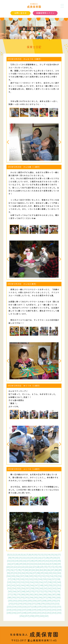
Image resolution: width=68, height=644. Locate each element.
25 (36, 558)
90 (9, 573)
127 (54, 579)
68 (38, 567)
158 (32, 589)
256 (22, 616)
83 (37, 570)
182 (31, 595)
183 (36, 595)
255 (59, 613)
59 (59, 564)
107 (22, 576)
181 (27, 595)
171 (36, 592)
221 (52, 604)
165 (10, 592)
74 (60, 567)
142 (13, 585)
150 (50, 585)
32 (9, 561)
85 (45, 570)
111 (39, 576)
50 (25, 564)
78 (19, 570)
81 (30, 570)
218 (38, 604)
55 (44, 564)
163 (54, 589)
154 (14, 589)
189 (9, 598)
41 (43, 561)
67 (34, 567)
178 (14, 595)
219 (43, 604)
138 (50, 582)
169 (28, 592)
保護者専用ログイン (45, 13)
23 (28, 558)
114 (51, 576)
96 (31, 573)
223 (9, 607)
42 (47, 561)
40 (40, 561)
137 (45, 582)
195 (36, 598)
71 (49, 567)
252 (44, 613)
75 (8, 570)
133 (27, 582)
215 (25, 604)
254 (54, 613)
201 (10, 601)
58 (55, 564)
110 (35, 576)
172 (41, 592)
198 (49, 598)
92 (16, 573)
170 (32, 592)
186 (50, 595)
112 (43, 576)
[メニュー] (62, 6)
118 (14, 579)
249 (29, 613)
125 (45, 579)
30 (55, 558)
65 (27, 567)
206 (35, 601)
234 (9, 610)
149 (46, 585)
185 (45, 595)
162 (50, 589)
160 (41, 589)
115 (56, 576)
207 (39, 601)
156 (23, 589)
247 (19, 613)
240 (39, 610)
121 (26, 579)
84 (41, 570)
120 (22, 579)
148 (41, 585)
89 (60, 570)
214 (20, 604)
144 (23, 585)
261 (46, 616)
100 (46, 573)
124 (40, 579)
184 (41, 595)
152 (59, 585)
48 (17, 564)
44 (55, 561)
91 (12, 573)
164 (59, 589)
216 (29, 604)
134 (32, 582)
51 (28, 564)
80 (27, 570)
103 (59, 573)
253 (49, 613)
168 (23, 592)
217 (34, 604)
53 (36, 564)
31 (58, 558)
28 (47, 558)
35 (21, 561)
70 (45, 567)
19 (13, 558)
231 (49, 607)
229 (39, 607)
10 (36, 555)
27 (43, 558)
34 (17, 561)
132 (22, 582)
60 (8, 567)
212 (11, 604)
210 (54, 601)
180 (23, 595)
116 (60, 576)
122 (31, 579)
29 (51, 558)
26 (40, 558)
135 (36, 582)
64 (23, 567)
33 (13, 561)
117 (10, 579)
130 (14, 582)
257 (27, 616)
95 (27, 573)
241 (44, 610)
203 (20, 601)
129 (9, 582)
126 (49, 579)
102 (55, 573)
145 (27, 585)
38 (32, 561)
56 (48, 564)
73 (56, 567)
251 (39, 613)
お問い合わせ (20, 13)
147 (37, 585)
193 (27, 598)
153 (9, 589)
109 (31, 576)
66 (31, 567)
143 (18, 585)
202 (15, 601)
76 (12, 570)
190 (14, 598)
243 (54, 610)
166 (14, 592)
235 (14, 610)
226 (24, 607)
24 (32, 558)
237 (24, 610)
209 (49, 601)
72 (52, 567)
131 (18, 582)
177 (10, 595)
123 (35, 579)
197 (45, 598)
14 (49, 555)
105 (13, 576)
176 (58, 592)
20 (17, 558)
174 (49, 592)
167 (19, 592)
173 (45, 592)
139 (54, 582)
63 (19, 567)
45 (59, 561)
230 (44, 607)
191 (18, 598)
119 (18, 579)
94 (23, 573)
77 (15, 570)
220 (47, 604)
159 (37, 589)
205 (30, 601)
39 (36, 561)
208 (44, 601)
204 (25, 601)
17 (59, 555)
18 (10, 558)
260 (42, 616)
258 (32, 616)
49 (21, 564)
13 (45, 555)
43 (51, 561)
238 (29, 610)
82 (34, 570)
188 (58, 595)
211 (58, 601)
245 (9, 613)
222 (57, 604)
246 (14, 613)
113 (47, 576)
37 (28, 561)
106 (18, 576)
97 (35, 573)
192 (22, 598)
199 (54, 598)
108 (26, 576)
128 (58, 579)
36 (24, 561)
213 (15, 604)
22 (24, 558)
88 (56, 570)
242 (49, 610)
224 (14, 607)
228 (34, 607)
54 (40, 564)
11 (39, 555)
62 (15, 567)
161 (45, 589)
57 (51, 564)
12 (42, 555)
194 (31, 598)
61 (12, 567)
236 (19, 610)
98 (38, 573)
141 (9, 585)
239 (34, 610)
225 (19, 607)
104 (9, 576)
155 (19, 589)
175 (54, 592)
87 (53, 570)
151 (55, 585)
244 (59, 610)
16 (56, 555)
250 (34, 613)
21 (20, 558)
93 (20, 573)
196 (40, 598)
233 (59, 607)
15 (52, 555)
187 (54, 595)
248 (24, 613)
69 (42, 567)
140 (59, 582)
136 (41, 582)
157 (28, 589)
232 (54, 607)
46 (9, 564)
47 (13, 564)
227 (29, 607)
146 (32, 585)
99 (42, 573)
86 (49, 570)
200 (58, 598)
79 (23, 570)
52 (32, 564)
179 (19, 595)
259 (37, 616)
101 (50, 573)
